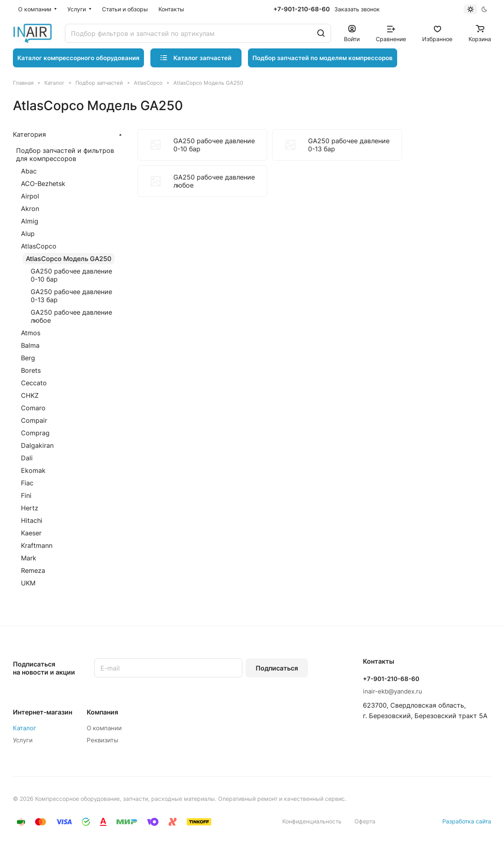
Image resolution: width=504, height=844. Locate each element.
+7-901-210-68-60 (302, 9)
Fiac (27, 483)
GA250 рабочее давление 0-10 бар (71, 275)
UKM (28, 583)
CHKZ (30, 395)
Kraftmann (37, 545)
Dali (27, 458)
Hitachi (32, 520)
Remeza (33, 570)
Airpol (30, 196)
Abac (29, 171)
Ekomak (33, 470)
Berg (28, 358)
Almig (30, 221)
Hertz (30, 508)
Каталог (25, 728)
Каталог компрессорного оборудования (78, 58)
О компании (104, 728)
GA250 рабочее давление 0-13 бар (71, 296)
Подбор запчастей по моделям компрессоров (323, 58)
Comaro (33, 408)
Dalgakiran (37, 445)
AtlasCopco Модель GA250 (69, 259)
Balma (30, 345)
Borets (31, 370)
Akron (30, 209)
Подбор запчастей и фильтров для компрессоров (65, 155)
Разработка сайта (467, 821)
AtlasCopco (39, 246)
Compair (34, 420)
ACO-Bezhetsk (43, 184)
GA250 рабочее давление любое (71, 316)
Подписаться (277, 668)
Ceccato (34, 383)
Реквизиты (102, 740)
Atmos (31, 333)
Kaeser (31, 533)
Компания (102, 712)
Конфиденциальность (312, 821)
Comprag (35, 433)
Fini (26, 495)
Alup (28, 234)
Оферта (365, 821)
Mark (29, 558)
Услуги (23, 740)
